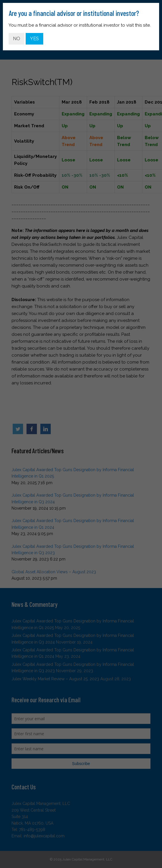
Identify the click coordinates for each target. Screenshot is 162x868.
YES (34, 39)
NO (17, 39)
